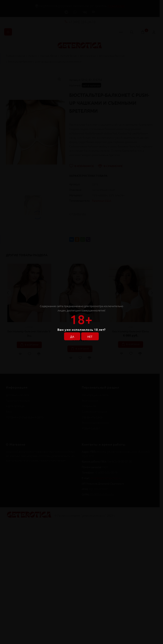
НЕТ (90, 336)
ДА (72, 336)
